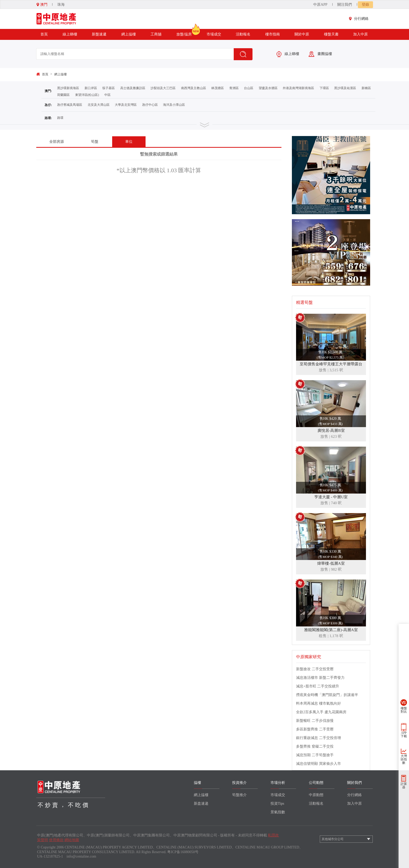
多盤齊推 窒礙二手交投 (315, 746)
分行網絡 (360, 19)
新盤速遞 (99, 34)
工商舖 (156, 34)
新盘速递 (201, 804)
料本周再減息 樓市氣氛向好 (318, 703)
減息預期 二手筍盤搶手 (315, 755)
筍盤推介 (239, 795)
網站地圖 (72, 840)
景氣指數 (278, 812)
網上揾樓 (129, 34)
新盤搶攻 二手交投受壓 (315, 669)
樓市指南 (273, 34)
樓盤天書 (331, 34)
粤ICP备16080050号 (183, 852)
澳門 (42, 5)
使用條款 (56, 840)
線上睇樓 (70, 34)
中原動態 (316, 795)
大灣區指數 (404, 759)
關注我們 (345, 5)
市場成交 (214, 34)
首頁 (44, 34)
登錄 (365, 5)
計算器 (404, 786)
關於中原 (302, 34)
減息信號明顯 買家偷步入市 (318, 764)
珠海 (61, 5)
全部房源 (57, 142)
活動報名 (243, 34)
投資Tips (277, 804)
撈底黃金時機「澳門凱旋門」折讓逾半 (327, 695)
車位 (129, 142)
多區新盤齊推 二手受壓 (315, 729)
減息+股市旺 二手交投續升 (318, 686)
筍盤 (95, 142)
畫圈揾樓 (320, 54)
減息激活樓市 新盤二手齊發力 (320, 678)
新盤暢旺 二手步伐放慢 (315, 721)
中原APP (320, 5)
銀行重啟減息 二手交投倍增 (318, 738)
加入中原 (360, 34)
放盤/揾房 (184, 33)
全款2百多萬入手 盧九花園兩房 (321, 712)
